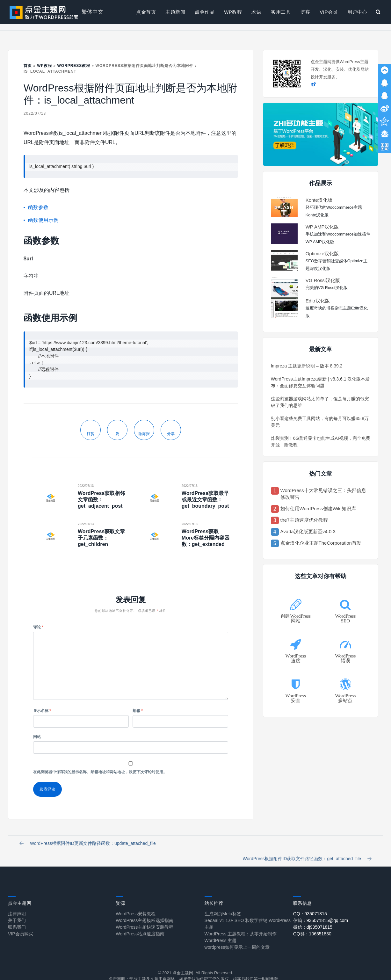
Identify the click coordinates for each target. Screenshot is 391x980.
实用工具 (281, 12)
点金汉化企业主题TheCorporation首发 (321, 543)
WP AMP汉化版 (322, 227)
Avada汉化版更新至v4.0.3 (308, 531)
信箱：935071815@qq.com (321, 909)
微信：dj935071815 (313, 916)
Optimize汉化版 (322, 254)
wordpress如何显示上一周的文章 (237, 936)
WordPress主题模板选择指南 (145, 909)
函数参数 (38, 207)
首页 (28, 66)
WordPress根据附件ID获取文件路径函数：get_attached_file (306, 845)
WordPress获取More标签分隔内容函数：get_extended (206, 538)
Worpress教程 (74, 66)
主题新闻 (175, 12)
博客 (305, 12)
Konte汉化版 (319, 200)
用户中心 (357, 12)
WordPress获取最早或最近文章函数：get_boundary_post (205, 500)
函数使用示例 (43, 220)
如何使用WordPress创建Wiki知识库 (318, 508)
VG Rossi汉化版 (323, 280)
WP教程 (233, 12)
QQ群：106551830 (312, 922)
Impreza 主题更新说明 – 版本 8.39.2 (307, 366)
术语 (256, 12)
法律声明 (17, 902)
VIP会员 (329, 12)
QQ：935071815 (310, 902)
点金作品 (205, 12)
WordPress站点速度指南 (140, 922)
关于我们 (17, 909)
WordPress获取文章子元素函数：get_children (101, 538)
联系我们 (17, 916)
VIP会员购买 (21, 922)
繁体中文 (92, 12)
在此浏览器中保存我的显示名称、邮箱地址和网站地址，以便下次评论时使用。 (100, 772)
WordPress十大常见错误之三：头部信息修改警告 (323, 494)
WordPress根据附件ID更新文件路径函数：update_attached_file (89, 845)
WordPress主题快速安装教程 (145, 916)
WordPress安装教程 (136, 902)
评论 (38, 627)
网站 (37, 737)
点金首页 (146, 12)
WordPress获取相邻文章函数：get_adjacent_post (101, 500)
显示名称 (42, 711)
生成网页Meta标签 (223, 902)
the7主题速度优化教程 (304, 520)
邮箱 (138, 711)
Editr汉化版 (318, 301)
